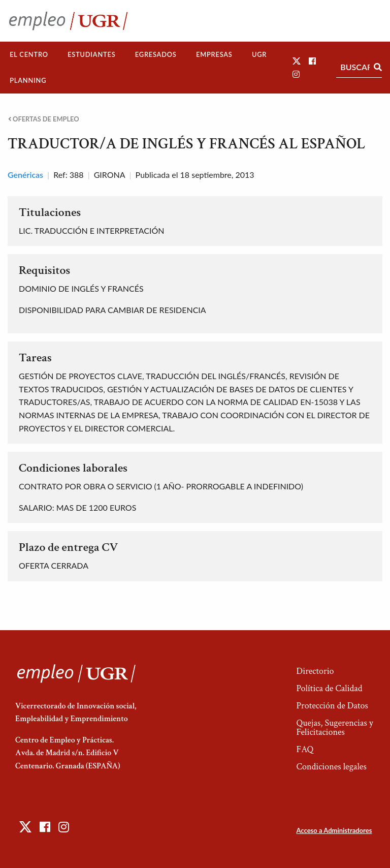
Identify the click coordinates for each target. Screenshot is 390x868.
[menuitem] (29, 55)
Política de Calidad (329, 688)
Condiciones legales (331, 767)
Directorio (315, 671)
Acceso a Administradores (334, 830)
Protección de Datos (332, 706)
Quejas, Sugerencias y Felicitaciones (334, 727)
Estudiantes (91, 54)
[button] (297, 61)
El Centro (29, 54)
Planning (28, 80)
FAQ (305, 749)
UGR (259, 54)
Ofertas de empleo (44, 119)
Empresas (214, 54)
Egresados (156, 54)
